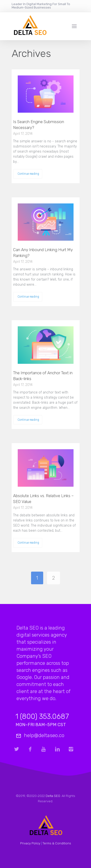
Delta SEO (53, 796)
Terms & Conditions (57, 843)
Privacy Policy (30, 843)
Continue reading (28, 174)
